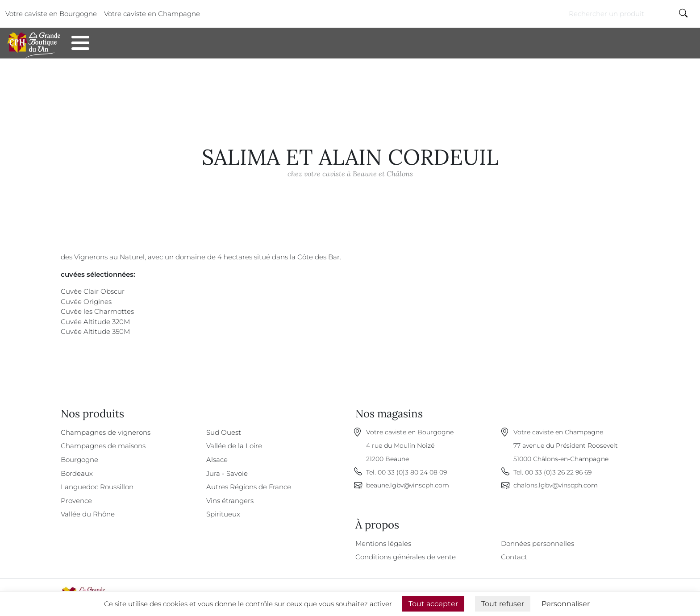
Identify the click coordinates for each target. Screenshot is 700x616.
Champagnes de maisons (103, 446)
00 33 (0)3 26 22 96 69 (558, 472)
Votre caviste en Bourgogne (51, 14)
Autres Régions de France (249, 487)
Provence (76, 501)
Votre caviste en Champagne (152, 14)
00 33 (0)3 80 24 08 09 (412, 472)
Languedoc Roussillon (97, 487)
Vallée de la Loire (234, 446)
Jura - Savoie (227, 473)
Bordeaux (77, 473)
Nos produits (101, 47)
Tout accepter (433, 604)
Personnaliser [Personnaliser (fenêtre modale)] (566, 604)
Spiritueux (223, 514)
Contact (158, 47)
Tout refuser (503, 604)
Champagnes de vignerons (106, 432)
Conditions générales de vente (406, 557)
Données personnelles (537, 543)
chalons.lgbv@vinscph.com (556, 485)
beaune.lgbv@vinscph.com (408, 485)
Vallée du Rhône (88, 514)
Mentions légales (383, 543)
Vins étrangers (230, 501)
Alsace (217, 460)
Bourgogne (79, 460)
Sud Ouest (224, 432)
